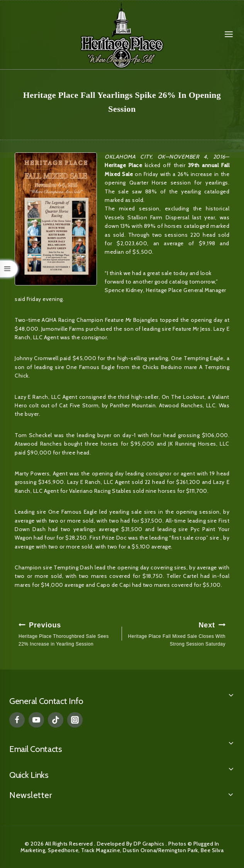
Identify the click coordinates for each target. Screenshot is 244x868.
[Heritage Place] (122, 35)
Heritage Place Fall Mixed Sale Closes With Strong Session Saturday (176, 633)
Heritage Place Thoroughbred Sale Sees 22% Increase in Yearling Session (68, 633)
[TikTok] (56, 720)
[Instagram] (75, 720)
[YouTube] (36, 720)
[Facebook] (17, 720)
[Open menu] (229, 34)
